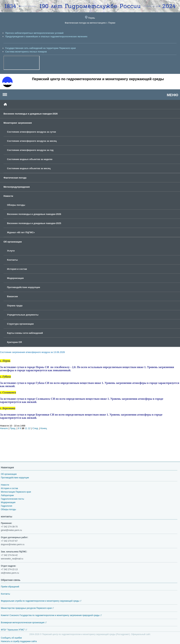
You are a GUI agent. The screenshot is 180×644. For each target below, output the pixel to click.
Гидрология (7, 506)
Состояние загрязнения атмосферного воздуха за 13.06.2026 (32, 352)
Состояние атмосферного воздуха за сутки (31, 132)
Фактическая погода (15, 178)
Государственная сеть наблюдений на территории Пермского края (41, 48)
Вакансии (12, 296)
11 (26, 428)
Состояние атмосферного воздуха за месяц (32, 141)
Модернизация (15, 278)
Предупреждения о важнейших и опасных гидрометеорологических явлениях (46, 36)
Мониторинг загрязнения (18, 123)
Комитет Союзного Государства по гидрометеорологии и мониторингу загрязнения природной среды (51, 615)
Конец (44, 428)
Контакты (12, 260)
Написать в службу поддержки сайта (19, 641)
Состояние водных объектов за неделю (30, 159)
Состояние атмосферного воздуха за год (30, 150)
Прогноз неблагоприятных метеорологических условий (34, 33)
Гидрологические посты (12, 499)
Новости (8, 196)
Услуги (11, 251)
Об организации (13, 242)
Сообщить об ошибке (11, 638)
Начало (4, 428)
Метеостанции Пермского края (16, 492)
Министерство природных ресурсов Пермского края (27, 608)
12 (29, 428)
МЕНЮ (173, 95)
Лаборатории (7, 495)
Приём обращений (10, 587)
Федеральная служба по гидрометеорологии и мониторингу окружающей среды (41, 601)
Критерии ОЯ (14, 342)
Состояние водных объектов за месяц (29, 168)
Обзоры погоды (16, 205)
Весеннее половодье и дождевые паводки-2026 (31, 114)
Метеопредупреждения (17, 187)
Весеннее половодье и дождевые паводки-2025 (34, 223)
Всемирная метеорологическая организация (24, 623)
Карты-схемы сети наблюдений (25, 333)
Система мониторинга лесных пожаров (26, 52)
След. (35, 428)
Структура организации (20, 324)
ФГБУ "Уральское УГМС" (14, 630)
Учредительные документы (23, 315)
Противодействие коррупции (24, 287)
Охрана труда (15, 306)
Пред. (13, 428)
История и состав (17, 269)
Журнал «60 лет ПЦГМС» (21, 232)
